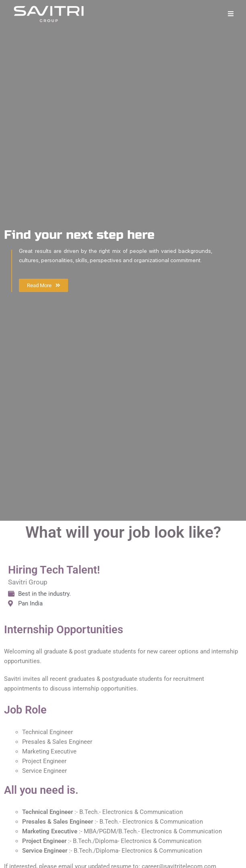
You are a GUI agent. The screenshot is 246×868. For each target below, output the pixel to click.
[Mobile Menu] (231, 14)
